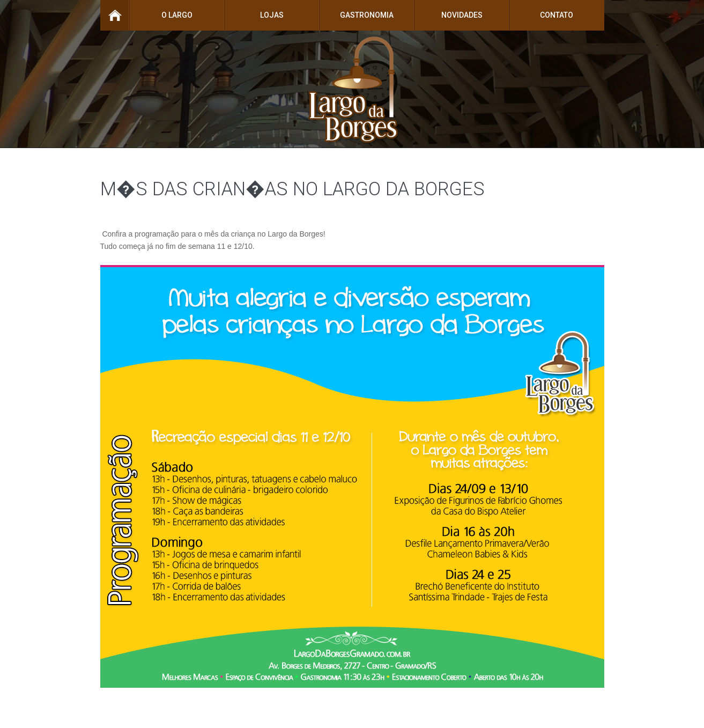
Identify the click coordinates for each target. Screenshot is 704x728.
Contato (557, 15)
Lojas (272, 15)
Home (115, 15)
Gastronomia (367, 15)
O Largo (177, 15)
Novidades (462, 15)
